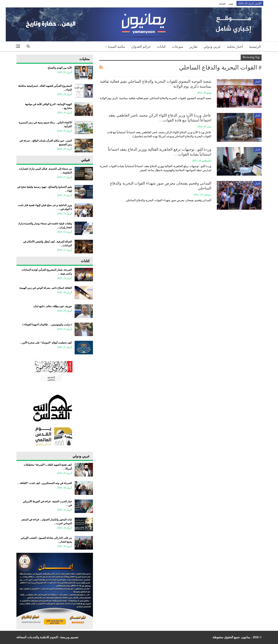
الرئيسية (255, 47)
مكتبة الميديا (117, 47)
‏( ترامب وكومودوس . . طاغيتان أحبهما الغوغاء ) (47, 325)
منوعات (178, 47)
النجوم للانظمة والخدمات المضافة (37, 637)
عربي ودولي (212, 47)
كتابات (161, 47)
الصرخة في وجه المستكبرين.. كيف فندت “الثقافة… (45, 483)
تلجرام (222, 4)
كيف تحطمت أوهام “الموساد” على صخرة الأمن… (46, 343)
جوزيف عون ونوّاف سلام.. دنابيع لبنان (53, 306)
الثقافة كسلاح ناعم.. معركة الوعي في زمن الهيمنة (46, 288)
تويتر (231, 4)
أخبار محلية (235, 47)
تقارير (193, 47)
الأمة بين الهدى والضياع (60, 68)
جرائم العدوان (141, 47)
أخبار (258, 82)
